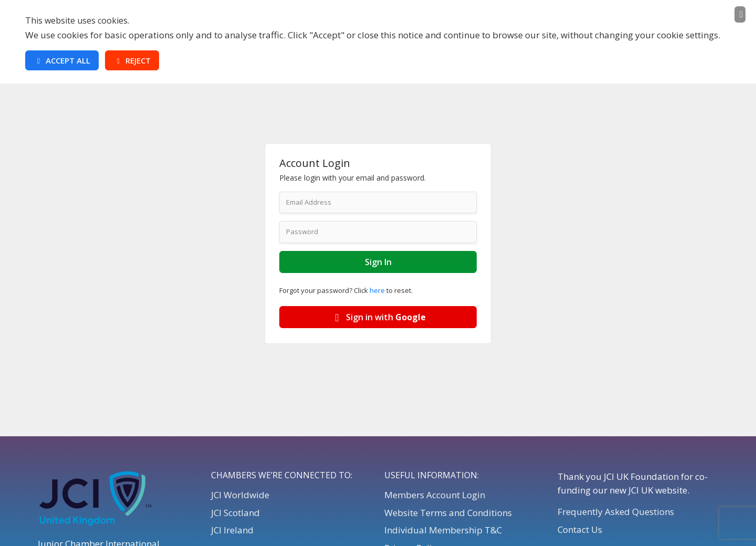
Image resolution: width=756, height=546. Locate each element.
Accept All (62, 60)
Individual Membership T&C (443, 530)
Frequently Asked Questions (616, 512)
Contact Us (580, 529)
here (377, 290)
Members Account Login (435, 495)
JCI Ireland (232, 530)
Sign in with (378, 317)
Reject (132, 60)
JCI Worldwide (240, 495)
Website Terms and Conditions (448, 513)
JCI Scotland (235, 513)
